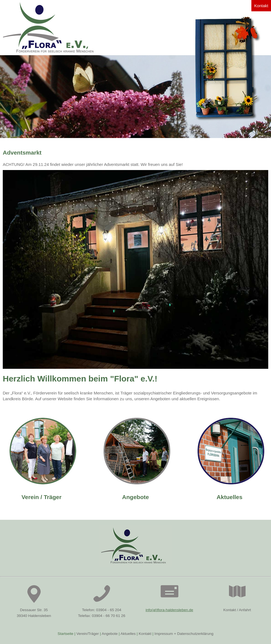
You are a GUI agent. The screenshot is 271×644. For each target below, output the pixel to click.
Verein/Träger (88, 634)
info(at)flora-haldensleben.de (170, 610)
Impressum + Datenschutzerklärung (184, 634)
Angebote (136, 497)
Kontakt (261, 6)
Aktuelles (229, 497)
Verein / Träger (42, 497)
